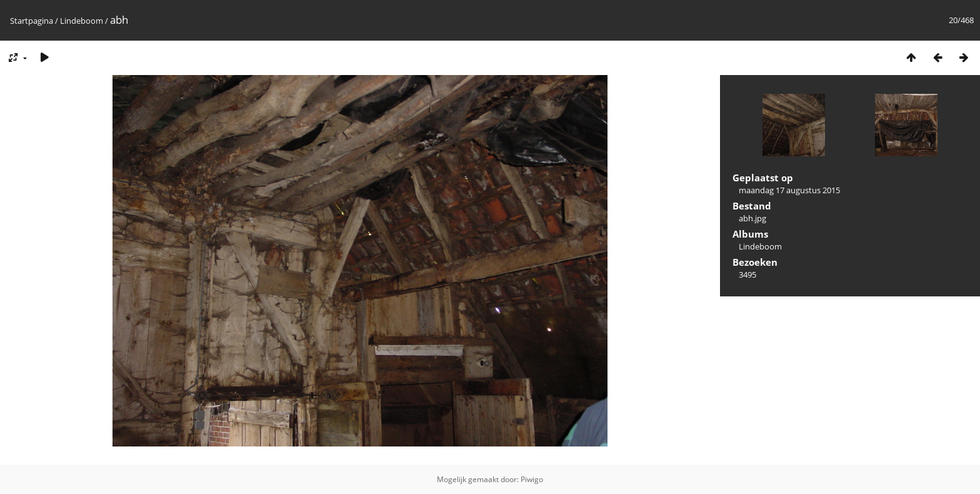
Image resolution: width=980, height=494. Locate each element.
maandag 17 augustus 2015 (789, 190)
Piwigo (532, 479)
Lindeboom (82, 21)
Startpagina (32, 21)
